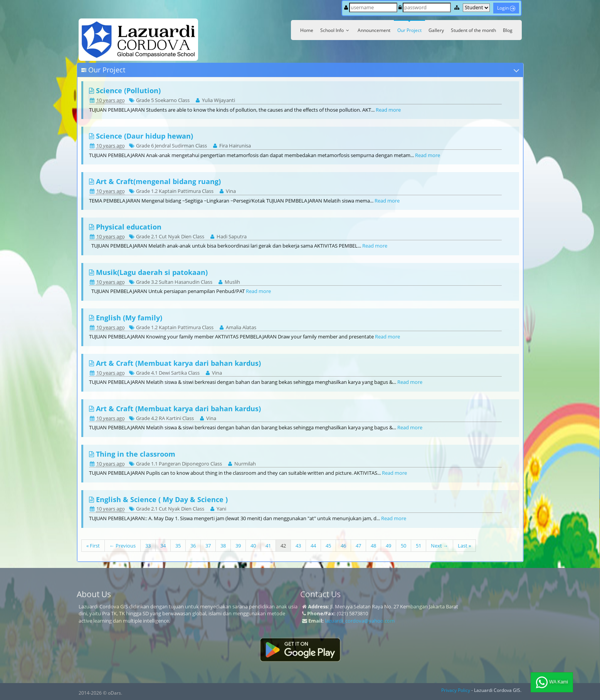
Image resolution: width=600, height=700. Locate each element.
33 (148, 546)
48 (373, 546)
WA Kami (552, 682)
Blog (508, 30)
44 (313, 546)
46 (343, 546)
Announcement (374, 30)
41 (268, 546)
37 (208, 546)
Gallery (436, 30)
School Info (335, 30)
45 (328, 546)
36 (193, 546)
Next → (439, 546)
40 (253, 546)
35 (178, 546)
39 (238, 546)
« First (93, 546)
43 (298, 546)
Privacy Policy (456, 690)
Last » (464, 546)
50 (403, 546)
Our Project (409, 30)
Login (506, 8)
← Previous (123, 546)
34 (163, 546)
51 (418, 546)
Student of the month (473, 30)
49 (388, 546)
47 (358, 546)
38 (223, 546)
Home (307, 30)
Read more (388, 110)
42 (283, 546)
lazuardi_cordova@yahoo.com (360, 621)
